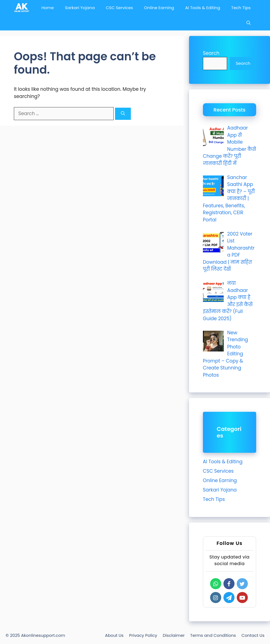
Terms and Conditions (213, 635)
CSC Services (119, 8)
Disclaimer (174, 635)
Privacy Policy (143, 635)
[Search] (123, 114)
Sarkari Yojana (80, 8)
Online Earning (159, 8)
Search (211, 53)
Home (48, 8)
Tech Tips (241, 8)
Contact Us (253, 635)
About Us (114, 635)
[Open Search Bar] (249, 23)
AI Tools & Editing (203, 8)
